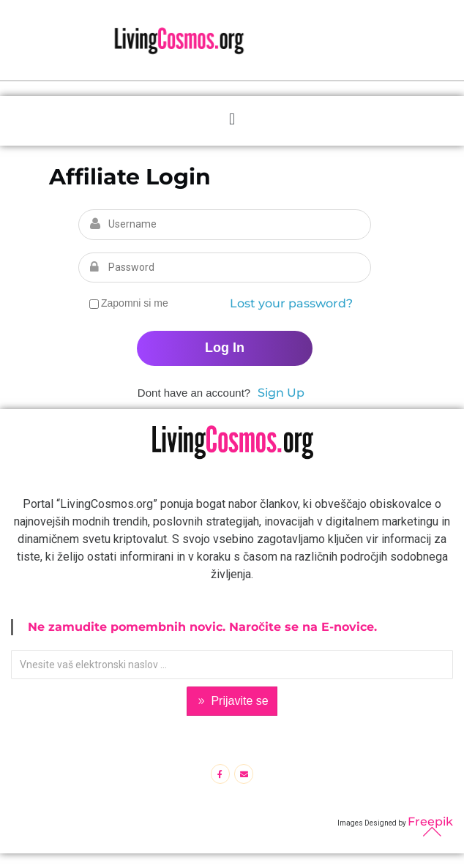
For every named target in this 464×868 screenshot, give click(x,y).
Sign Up (281, 393)
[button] (232, 119)
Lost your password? (291, 303)
